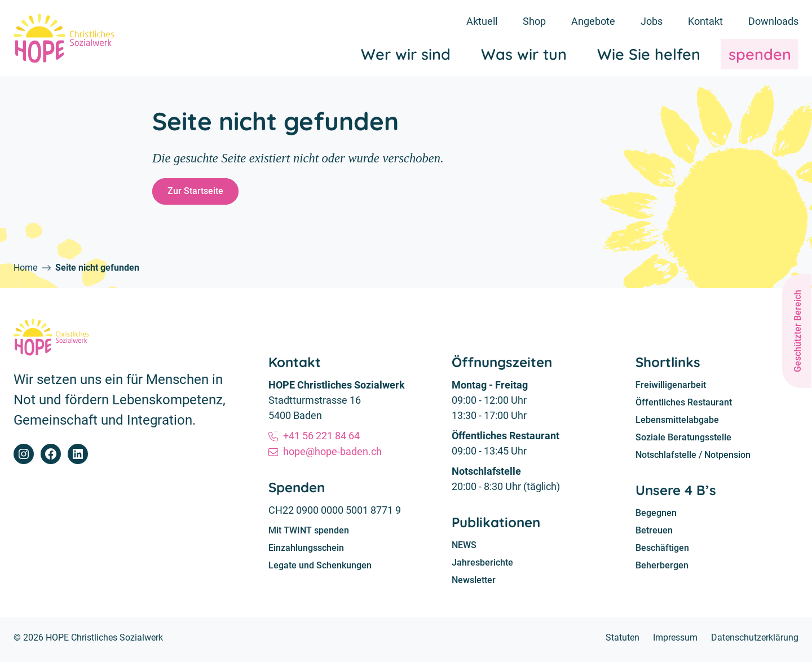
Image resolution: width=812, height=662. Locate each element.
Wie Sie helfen (649, 56)
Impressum (675, 641)
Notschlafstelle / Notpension (693, 459)
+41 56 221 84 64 (322, 438)
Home (25, 270)
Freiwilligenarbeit (671, 388)
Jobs (652, 21)
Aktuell (482, 21)
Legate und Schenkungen (320, 569)
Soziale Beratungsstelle (683, 441)
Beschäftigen (662, 553)
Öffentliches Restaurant (684, 406)
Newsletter (474, 584)
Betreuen (654, 535)
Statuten (623, 641)
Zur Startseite (196, 193)
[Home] (66, 39)
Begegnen (656, 518)
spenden (760, 56)
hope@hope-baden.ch (333, 454)
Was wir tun (524, 56)
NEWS (464, 548)
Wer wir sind (406, 56)
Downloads (773, 21)
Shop (534, 21)
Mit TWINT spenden (309, 533)
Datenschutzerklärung (755, 641)
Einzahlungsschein (306, 551)
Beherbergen (662, 571)
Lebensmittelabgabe (677, 424)
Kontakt (705, 21)
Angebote (593, 21)
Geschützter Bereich (798, 331)
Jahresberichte (482, 566)
